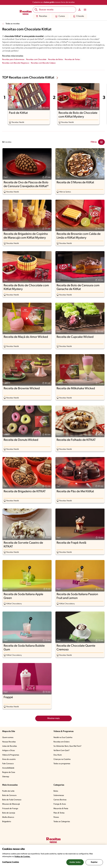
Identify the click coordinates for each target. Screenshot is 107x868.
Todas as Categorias (62, 822)
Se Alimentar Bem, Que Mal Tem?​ (67, 746)
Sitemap (6, 777)
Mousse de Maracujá (11, 804)
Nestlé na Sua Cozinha (63, 738)
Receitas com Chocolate (36, 60)
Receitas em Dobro (62, 742)
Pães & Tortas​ (59, 813)
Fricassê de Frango (10, 809)
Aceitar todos (75, 862)
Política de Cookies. (22, 857)
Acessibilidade (8, 768)
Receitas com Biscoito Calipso (43, 63)
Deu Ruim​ (58, 755)
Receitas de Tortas (72, 60)
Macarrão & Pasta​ (61, 809)
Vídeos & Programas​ (11, 755)
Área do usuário (9, 759)
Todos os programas (62, 764)
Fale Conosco (8, 764)
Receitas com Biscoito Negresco (16, 63)
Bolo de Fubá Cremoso (12, 800)
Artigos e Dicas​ (8, 751)
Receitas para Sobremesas (13, 60)
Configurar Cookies (11, 862)
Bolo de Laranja (9, 813)
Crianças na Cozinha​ (62, 759)
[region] (53, 856)
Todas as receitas (13, 24)
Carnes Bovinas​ (60, 800)
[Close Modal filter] (101, 142)
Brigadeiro (7, 822)
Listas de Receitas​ (10, 746)
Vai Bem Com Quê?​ (62, 751)
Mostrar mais (53, 718)
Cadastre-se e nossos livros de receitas (54, 2)
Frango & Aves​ (60, 804)
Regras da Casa (9, 772)
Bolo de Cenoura (9, 795)
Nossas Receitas (9, 742)
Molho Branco (8, 817)
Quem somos (8, 738)
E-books (79, 16)
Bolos (56, 791)
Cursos (60, 16)
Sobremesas (59, 795)
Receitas (41, 16)
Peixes (56, 817)
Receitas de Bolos (56, 60)
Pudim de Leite (8, 791)
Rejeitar (94, 862)
